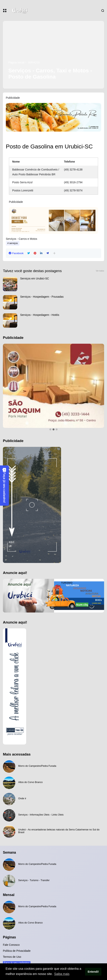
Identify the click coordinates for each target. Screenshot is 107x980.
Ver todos (100, 271)
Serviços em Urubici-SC (35, 278)
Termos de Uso (12, 957)
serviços (34, 63)
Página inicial (16, 63)
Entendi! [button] (93, 972)
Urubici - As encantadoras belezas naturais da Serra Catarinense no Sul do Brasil (59, 831)
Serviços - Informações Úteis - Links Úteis (41, 815)
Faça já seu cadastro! (4, 485)
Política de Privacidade (17, 951)
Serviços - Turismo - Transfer (34, 880)
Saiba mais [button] (62, 974)
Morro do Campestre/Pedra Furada (37, 766)
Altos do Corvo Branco (30, 782)
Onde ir (22, 798)
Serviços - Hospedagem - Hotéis (40, 315)
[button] (54, 253)
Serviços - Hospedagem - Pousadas (42, 297)
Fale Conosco (11, 945)
